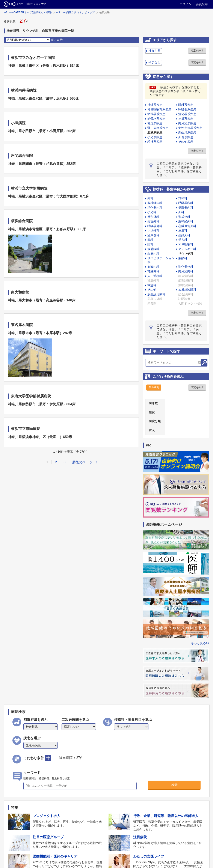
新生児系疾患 (187, 132)
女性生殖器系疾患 (190, 128)
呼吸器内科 (186, 203)
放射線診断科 (187, 290)
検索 (174, 785)
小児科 (152, 212)
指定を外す (197, 51)
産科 (150, 240)
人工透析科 (155, 276)
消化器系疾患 (187, 114)
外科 (181, 212)
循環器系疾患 (156, 114)
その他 (152, 290)
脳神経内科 (155, 203)
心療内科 (153, 254)
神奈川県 (154, 51)
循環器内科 (186, 208)
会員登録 (202, 4)
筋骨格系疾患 (156, 119)
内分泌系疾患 (187, 123)
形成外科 (184, 217)
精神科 (183, 198)
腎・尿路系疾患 (158, 128)
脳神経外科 (186, 221)
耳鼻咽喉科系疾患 (159, 109)
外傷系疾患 (186, 137)
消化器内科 (155, 208)
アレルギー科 (187, 249)
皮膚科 (183, 230)
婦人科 (183, 240)
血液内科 (153, 267)
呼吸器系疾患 (187, 109)
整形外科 (153, 217)
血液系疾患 (155, 132)
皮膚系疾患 (186, 119)
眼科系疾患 (186, 105)
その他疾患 (186, 142)
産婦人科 (184, 235)
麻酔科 (183, 258)
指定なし (154, 63)
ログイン (186, 4)
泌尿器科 (153, 235)
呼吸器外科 (155, 226)
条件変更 (154, 387)
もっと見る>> (200, 643)
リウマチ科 (186, 254)
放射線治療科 (156, 294)
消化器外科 (186, 267)
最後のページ (82, 462)
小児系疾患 (155, 137)
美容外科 (153, 221)
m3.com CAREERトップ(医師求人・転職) (28, 12)
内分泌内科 (186, 271)
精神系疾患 (155, 142)
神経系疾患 (155, 105)
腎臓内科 (153, 271)
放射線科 (153, 249)
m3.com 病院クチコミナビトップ (76, 12)
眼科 (150, 244)
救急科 (152, 285)
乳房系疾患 (155, 123)
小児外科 (153, 230)
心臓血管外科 (187, 226)
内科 (150, 198)
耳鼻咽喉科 (186, 244)
